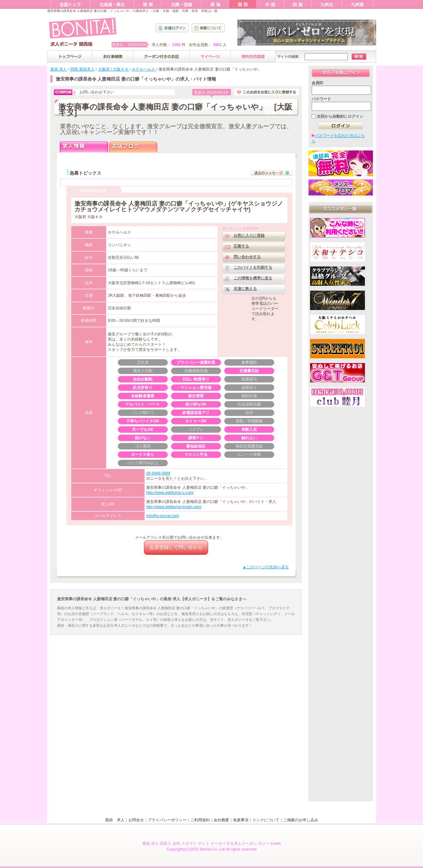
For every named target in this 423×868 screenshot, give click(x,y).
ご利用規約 (200, 820)
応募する (241, 246)
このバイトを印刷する (253, 267)
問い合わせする (247, 257)
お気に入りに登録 (249, 236)
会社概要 (221, 820)
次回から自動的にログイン (340, 116)
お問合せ (136, 820)
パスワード (321, 99)
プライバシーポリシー (167, 820)
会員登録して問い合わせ (176, 547)
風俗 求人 (115, 820)
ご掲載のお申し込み (301, 820)
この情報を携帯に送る (253, 278)
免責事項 (241, 820)
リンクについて (266, 820)
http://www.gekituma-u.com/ (170, 493)
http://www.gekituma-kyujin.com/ (174, 507)
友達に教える (245, 289)
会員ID (317, 83)
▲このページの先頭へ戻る (266, 567)
